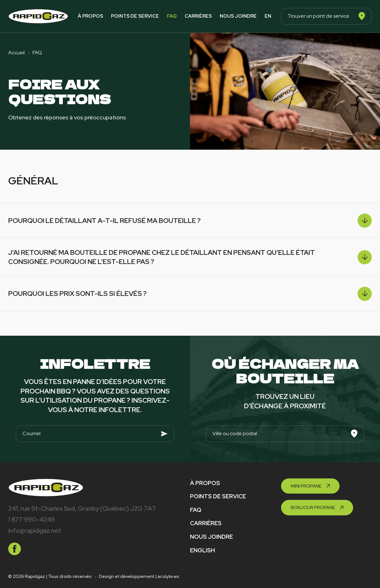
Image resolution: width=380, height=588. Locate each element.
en (268, 16)
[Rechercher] (362, 16)
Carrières (198, 16)
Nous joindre (238, 16)
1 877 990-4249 (31, 519)
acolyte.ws (168, 576)
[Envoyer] (164, 434)
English (202, 550)
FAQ (172, 16)
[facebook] (15, 549)
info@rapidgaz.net (35, 531)
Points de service (135, 16)
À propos (90, 16)
